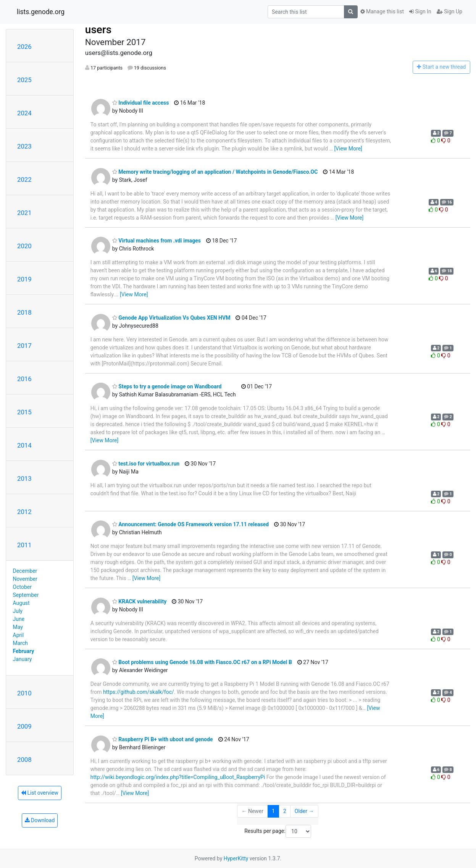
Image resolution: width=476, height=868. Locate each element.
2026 (24, 47)
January (23, 659)
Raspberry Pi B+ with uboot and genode (163, 739)
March (21, 643)
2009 (24, 726)
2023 (24, 146)
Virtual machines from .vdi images (157, 241)
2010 (24, 693)
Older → (304, 811)
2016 (24, 379)
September (26, 595)
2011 (24, 545)
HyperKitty (236, 858)
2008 (24, 760)
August (21, 603)
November (25, 579)
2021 (24, 213)
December (25, 571)
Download (40, 820)
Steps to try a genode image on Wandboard (167, 386)
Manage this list (382, 11)
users (98, 30)
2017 (24, 346)
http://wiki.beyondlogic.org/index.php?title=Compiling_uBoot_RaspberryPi (178, 777)
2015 (24, 412)
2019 (24, 279)
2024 (24, 113)
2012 (24, 512)
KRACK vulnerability (139, 601)
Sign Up (449, 11)
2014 (24, 445)
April (19, 635)
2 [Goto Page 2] (285, 811)
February (24, 651)
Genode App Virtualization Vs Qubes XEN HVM (171, 318)
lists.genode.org (41, 12)
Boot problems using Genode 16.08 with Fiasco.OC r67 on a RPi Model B (202, 662)
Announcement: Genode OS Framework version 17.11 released (190, 524)
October (22, 587)
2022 (24, 179)
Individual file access (141, 103)
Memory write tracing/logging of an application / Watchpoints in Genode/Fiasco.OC (215, 172)
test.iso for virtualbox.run (146, 464)
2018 (24, 312)
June (19, 619)
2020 (24, 246)
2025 (24, 80)
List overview (40, 793)
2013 (24, 478)
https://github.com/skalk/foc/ (139, 692)
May (18, 627)
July (18, 611)
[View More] (348, 149)
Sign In (420, 11)
